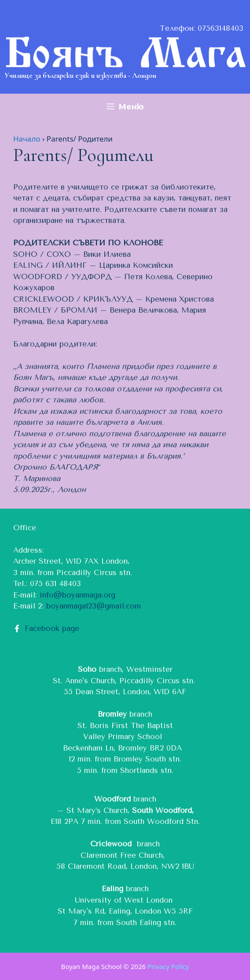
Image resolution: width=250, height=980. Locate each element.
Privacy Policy (168, 966)
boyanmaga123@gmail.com (94, 606)
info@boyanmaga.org (77, 595)
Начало (27, 139)
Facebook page (52, 628)
